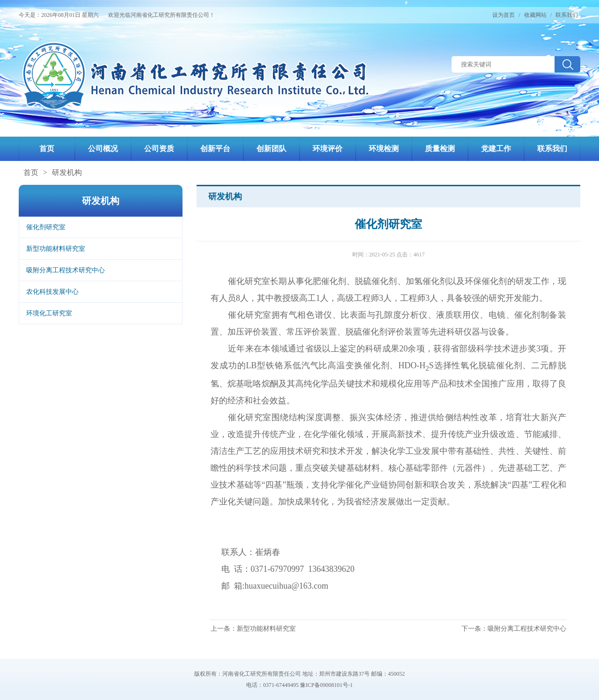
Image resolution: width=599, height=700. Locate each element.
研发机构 (67, 172)
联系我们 (567, 15)
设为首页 (504, 15)
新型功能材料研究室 (56, 249)
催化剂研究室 (46, 227)
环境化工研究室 (49, 313)
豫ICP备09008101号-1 (326, 685)
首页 (31, 172)
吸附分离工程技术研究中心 (66, 270)
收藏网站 (535, 15)
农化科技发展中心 (52, 292)
